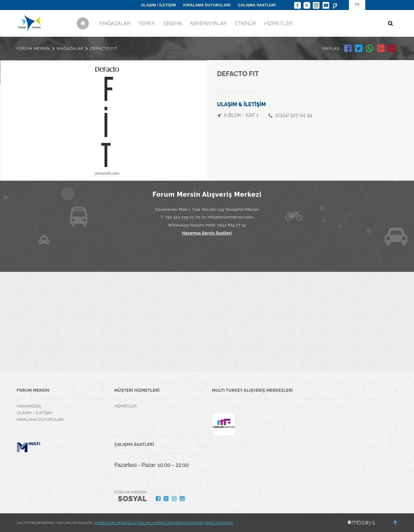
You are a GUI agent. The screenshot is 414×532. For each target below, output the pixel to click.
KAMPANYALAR (208, 23)
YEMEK (147, 23)
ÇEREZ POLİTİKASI (219, 523)
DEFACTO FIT (104, 48)
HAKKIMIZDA (29, 406)
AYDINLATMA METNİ (110, 523)
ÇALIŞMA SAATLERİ (257, 5)
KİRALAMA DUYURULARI (207, 5)
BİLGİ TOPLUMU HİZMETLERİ (150, 523)
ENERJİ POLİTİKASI (188, 523)
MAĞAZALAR (115, 23)
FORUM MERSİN (33, 48)
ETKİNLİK (245, 23)
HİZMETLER (278, 23)
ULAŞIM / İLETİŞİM (158, 5)
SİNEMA (173, 23)
